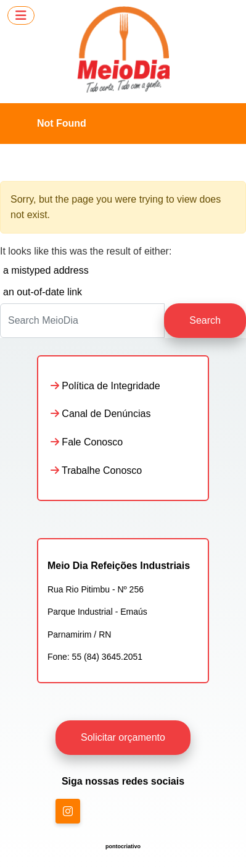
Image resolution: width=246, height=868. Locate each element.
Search (205, 320)
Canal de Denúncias (101, 414)
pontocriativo (123, 846)
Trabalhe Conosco (96, 470)
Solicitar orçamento (123, 737)
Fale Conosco (87, 442)
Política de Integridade (105, 386)
